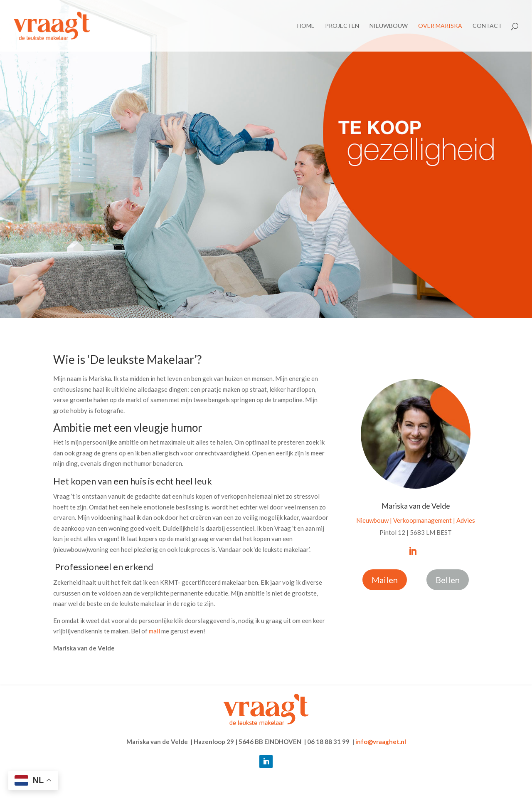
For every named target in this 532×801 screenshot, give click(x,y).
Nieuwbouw (389, 26)
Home (306, 26)
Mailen (385, 580)
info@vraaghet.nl (381, 742)
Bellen (448, 580)
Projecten (342, 26)
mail (154, 631)
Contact (487, 26)
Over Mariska (440, 26)
